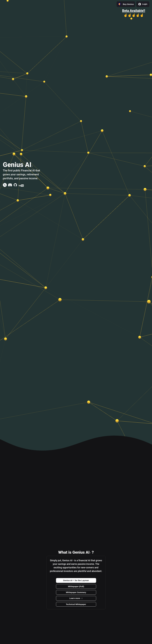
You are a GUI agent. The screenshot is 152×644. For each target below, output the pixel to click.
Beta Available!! (134, 11)
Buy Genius (126, 4)
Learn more (76, 598)
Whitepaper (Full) (76, 586)
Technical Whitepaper (76, 604)
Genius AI (76, 580)
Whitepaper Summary (76, 592)
